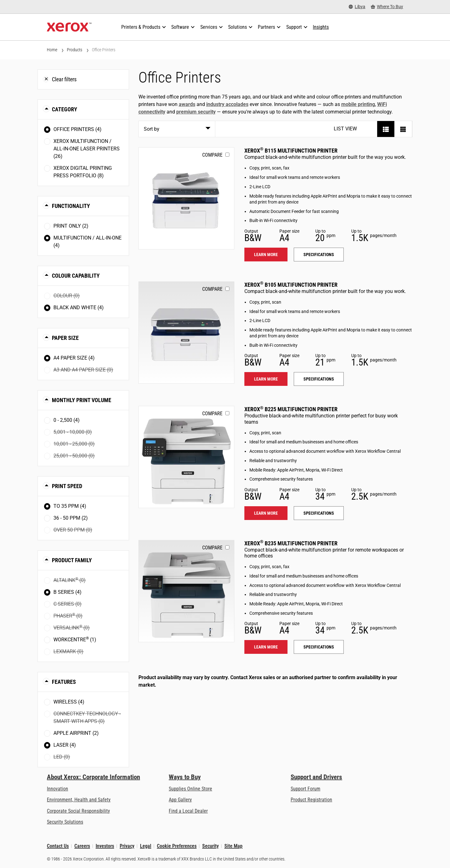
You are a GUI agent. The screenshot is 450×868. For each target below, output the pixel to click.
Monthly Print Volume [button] (82, 400)
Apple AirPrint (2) (76, 733)
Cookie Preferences (177, 846)
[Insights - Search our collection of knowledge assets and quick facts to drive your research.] (321, 27)
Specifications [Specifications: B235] (319, 647)
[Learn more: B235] (186, 591)
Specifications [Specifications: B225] (319, 513)
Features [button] (64, 682)
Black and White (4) (79, 308)
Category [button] (65, 109)
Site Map (233, 846)
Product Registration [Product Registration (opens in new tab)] (311, 800)
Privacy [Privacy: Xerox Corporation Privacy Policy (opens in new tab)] (127, 846)
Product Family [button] (72, 560)
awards (187, 104)
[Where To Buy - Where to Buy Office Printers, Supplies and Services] (387, 7)
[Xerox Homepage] (69, 27)
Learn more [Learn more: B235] (266, 647)
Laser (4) (65, 745)
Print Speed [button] (67, 486)
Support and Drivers (316, 777)
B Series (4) (67, 592)
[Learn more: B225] (186, 457)
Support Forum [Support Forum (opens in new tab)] (305, 789)
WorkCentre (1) (75, 639)
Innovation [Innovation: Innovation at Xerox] (57, 789)
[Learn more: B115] (186, 198)
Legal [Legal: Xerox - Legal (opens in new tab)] (146, 846)
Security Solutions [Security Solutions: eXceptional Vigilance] (65, 822)
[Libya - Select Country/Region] (357, 7)
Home (52, 50)
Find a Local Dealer (188, 811)
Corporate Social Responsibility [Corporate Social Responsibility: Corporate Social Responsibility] (78, 811)
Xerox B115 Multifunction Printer (291, 151)
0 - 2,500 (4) (67, 420)
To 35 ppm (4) (70, 506)
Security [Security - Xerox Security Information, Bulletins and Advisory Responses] (210, 846)
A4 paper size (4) (74, 358)
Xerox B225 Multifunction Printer (291, 409)
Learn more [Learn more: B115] (266, 255)
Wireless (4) (69, 702)
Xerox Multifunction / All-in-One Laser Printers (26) (87, 149)
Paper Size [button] (65, 338)
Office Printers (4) (77, 129)
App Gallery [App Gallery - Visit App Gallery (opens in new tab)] (180, 800)
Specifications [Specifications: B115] (319, 255)
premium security (196, 112)
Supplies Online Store (190, 789)
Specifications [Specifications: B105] (319, 379)
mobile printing (358, 104)
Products (75, 50)
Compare (212, 155)
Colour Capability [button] (76, 276)
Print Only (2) (71, 226)
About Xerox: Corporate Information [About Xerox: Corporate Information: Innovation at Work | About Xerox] (93, 777)
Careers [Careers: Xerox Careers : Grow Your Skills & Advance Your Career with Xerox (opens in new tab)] (82, 846)
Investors (105, 846)
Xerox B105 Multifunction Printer (291, 285)
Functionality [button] (71, 206)
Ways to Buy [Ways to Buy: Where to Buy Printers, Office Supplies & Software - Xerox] (185, 777)
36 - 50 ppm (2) (71, 518)
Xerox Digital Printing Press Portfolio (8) (83, 172)
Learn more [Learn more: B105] (266, 379)
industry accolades (227, 104)
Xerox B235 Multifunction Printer (291, 543)
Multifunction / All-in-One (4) (87, 242)
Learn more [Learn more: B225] (266, 513)
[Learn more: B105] (186, 333)
